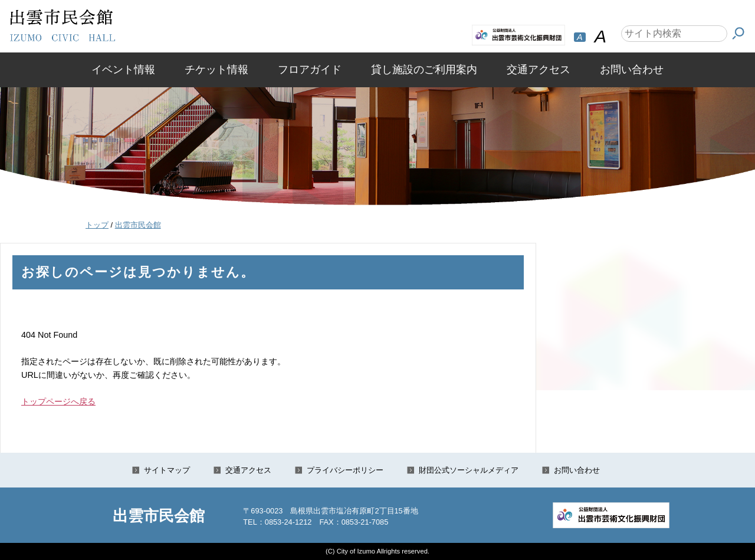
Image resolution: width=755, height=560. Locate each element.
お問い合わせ (632, 70)
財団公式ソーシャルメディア (469, 470)
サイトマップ (167, 470)
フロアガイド (310, 70)
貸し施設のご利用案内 (424, 70)
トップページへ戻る (58, 401)
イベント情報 (123, 70)
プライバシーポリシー (345, 470)
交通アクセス (539, 70)
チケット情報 (216, 70)
